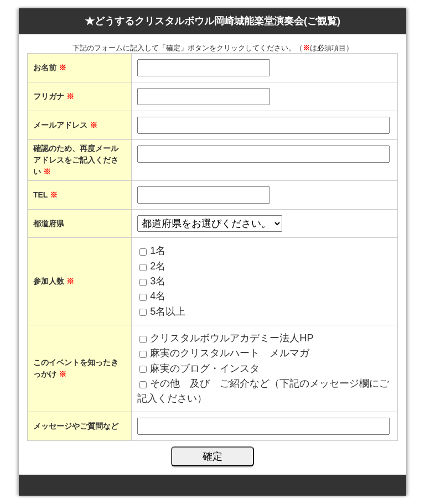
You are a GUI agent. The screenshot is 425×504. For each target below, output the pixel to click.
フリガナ (54, 96)
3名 (158, 281)
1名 (158, 251)
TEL (45, 195)
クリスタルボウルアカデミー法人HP (232, 338)
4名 (158, 296)
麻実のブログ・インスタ (205, 368)
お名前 (50, 67)
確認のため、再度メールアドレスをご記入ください (76, 160)
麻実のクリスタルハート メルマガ (230, 353)
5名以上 (168, 311)
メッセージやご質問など (76, 426)
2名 (158, 266)
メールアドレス (65, 125)
